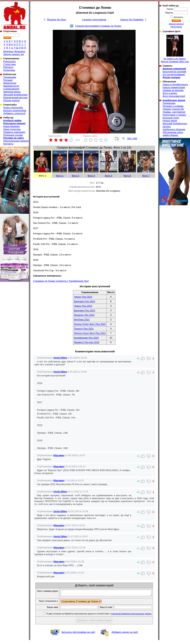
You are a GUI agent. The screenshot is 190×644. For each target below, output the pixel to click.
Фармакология (11, 86)
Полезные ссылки (13, 135)
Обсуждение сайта (173, 132)
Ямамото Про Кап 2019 (87, 342)
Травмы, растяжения (174, 112)
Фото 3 (76, 176)
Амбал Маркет (170, 135)
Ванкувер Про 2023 (84, 310)
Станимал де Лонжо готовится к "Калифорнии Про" (61, 281)
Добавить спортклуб (14, 113)
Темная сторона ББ (173, 109)
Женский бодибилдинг (16, 95)
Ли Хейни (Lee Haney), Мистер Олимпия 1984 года (175, 49)
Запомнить (178, 17)
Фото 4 (91, 176)
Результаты (9, 61)
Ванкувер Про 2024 (84, 301)
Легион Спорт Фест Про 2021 (90, 333)
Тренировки (10, 77)
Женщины (20, 51)
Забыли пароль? (176, 24)
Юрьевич (59, 455)
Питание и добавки (173, 106)
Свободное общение (174, 129)
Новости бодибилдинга (175, 84)
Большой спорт (171, 118)
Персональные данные (16, 141)
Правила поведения (14, 132)
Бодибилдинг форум (174, 100)
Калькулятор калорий (174, 72)
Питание (8, 80)
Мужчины (8, 51)
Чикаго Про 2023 (83, 306)
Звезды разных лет (14, 54)
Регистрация (176, 27)
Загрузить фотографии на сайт (78, 636)
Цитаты (167, 126)
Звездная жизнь (12, 92)
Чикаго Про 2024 (83, 297)
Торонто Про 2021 (84, 329)
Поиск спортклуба (13, 108)
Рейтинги (8, 67)
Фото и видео (170, 93)
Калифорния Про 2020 (86, 338)
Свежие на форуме (173, 90)
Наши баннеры (11, 126)
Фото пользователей (174, 96)
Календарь (9, 70)
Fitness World (170, 121)
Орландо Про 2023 (84, 315)
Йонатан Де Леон (56, 20)
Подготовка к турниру (174, 115)
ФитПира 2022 (82, 320)
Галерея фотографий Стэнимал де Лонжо (98, 26)
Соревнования (11, 89)
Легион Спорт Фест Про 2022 (90, 324)
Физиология (10, 83)
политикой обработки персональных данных (134, 618)
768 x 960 (132, 138)
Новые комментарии (174, 87)
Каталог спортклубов (15, 110)
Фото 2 (60, 176)
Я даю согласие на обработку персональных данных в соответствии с (101, 618)
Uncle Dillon (60, 358)
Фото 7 (146, 176)
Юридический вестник (15, 98)
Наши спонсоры (12, 129)
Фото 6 (127, 176)
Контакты (8, 144)
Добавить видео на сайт (125, 636)
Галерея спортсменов (94, 20)
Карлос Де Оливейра (132, 20)
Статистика (9, 64)
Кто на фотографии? (174, 74)
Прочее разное (11, 100)
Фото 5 (109, 176)
